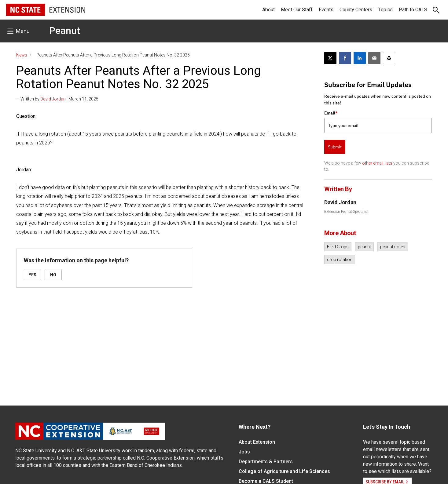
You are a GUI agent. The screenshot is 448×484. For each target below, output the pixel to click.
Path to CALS (413, 10)
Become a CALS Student (266, 481)
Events (326, 10)
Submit (335, 147)
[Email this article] (374, 58)
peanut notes (393, 247)
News (22, 55)
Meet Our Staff (297, 10)
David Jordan (53, 99)
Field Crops (338, 247)
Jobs (244, 452)
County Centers (356, 10)
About (268, 10)
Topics (386, 10)
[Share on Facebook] (345, 58)
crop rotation (340, 260)
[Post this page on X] (330, 58)
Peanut (65, 31)
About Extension (257, 442)
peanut (364, 247)
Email (331, 113)
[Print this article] (389, 58)
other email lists (377, 163)
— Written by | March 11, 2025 (57, 99)
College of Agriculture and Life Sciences (284, 471)
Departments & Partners (266, 462)
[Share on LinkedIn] (360, 58)
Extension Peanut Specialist (346, 212)
